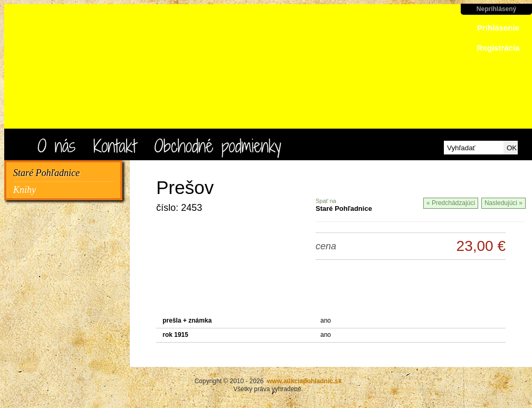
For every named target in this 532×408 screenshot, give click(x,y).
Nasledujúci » (503, 203)
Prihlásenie (498, 28)
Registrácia (498, 48)
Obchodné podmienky (218, 146)
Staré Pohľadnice (46, 173)
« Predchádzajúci (451, 203)
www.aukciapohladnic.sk (116, 71)
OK (512, 148)
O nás (56, 146)
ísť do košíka (487, 96)
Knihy (25, 190)
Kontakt (115, 146)
